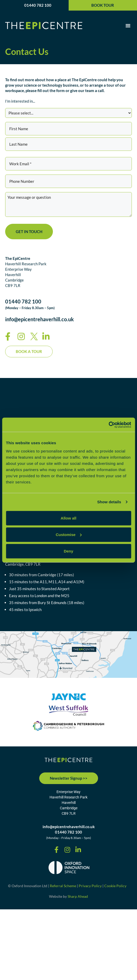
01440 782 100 (38, 5)
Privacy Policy (90, 886)
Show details (109, 502)
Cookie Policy (115, 886)
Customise (69, 534)
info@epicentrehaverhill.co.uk (39, 319)
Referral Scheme (63, 886)
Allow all (68, 518)
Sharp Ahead (78, 896)
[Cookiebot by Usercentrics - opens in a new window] (108, 425)
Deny (68, 551)
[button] (128, 26)
